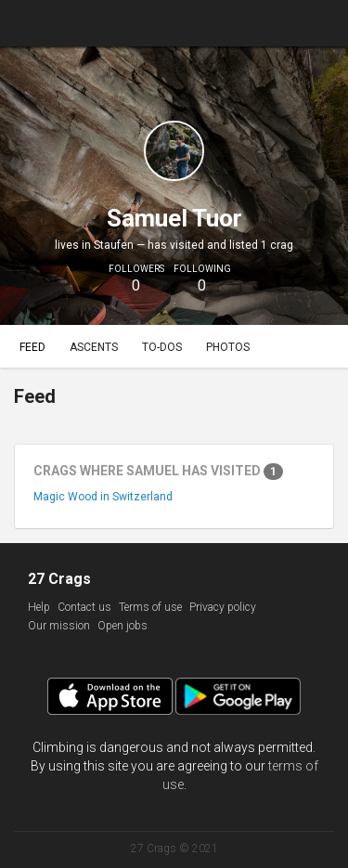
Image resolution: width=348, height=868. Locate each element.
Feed (32, 347)
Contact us (84, 607)
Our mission (59, 626)
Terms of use (150, 607)
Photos (228, 347)
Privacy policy (223, 607)
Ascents (94, 347)
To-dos (162, 347)
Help (39, 607)
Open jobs (122, 626)
